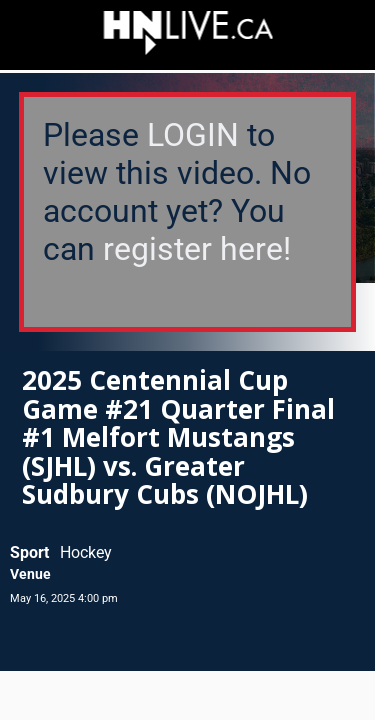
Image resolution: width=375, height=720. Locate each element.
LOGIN (193, 135)
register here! (197, 249)
